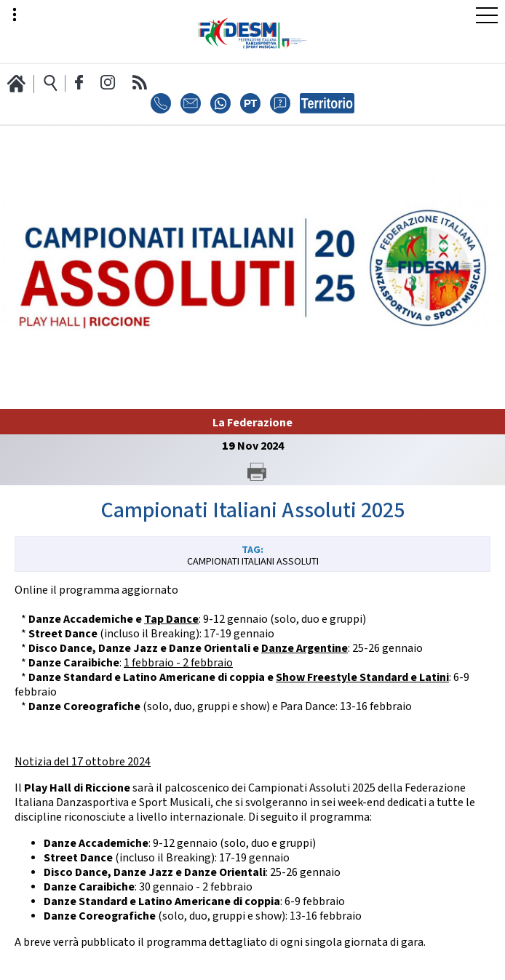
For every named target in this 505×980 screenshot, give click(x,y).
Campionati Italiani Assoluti (253, 562)
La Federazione (252, 423)
